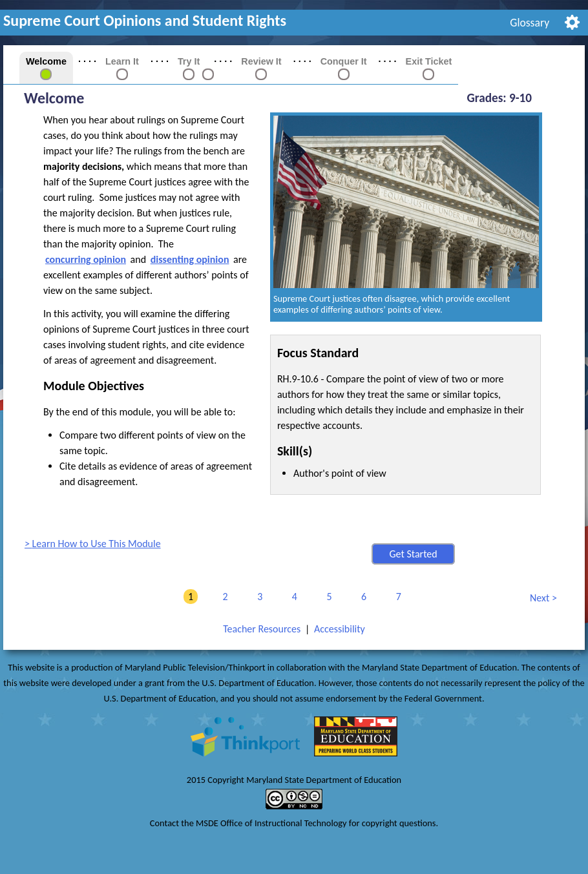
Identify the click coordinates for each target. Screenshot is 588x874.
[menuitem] (530, 23)
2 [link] (223, 597)
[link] (189, 74)
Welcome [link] (46, 61)
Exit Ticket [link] (429, 61)
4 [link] (292, 597)
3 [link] (257, 597)
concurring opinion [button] (86, 259)
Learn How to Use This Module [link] (97, 544)
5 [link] (327, 597)
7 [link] (396, 597)
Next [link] (540, 599)
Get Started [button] (413, 554)
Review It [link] (261, 61)
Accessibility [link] (340, 629)
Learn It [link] (122, 61)
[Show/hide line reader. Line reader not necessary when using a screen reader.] (572, 21)
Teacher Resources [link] (262, 629)
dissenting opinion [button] (190, 259)
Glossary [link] (530, 23)
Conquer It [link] (344, 61)
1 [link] (188, 597)
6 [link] (362, 597)
